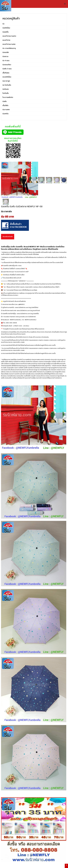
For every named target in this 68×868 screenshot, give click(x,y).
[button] (65, 4)
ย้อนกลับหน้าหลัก (8, 237)
